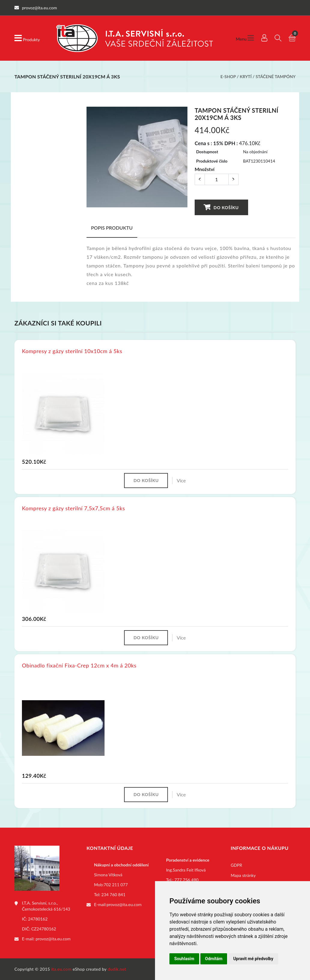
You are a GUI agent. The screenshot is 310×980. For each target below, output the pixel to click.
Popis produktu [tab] (112, 228)
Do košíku (221, 207)
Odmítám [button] (214, 959)
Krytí (246, 76)
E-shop (228, 76)
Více (181, 480)
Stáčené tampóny (276, 76)
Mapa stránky (243, 875)
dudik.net (117, 969)
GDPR (236, 865)
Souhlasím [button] (184, 959)
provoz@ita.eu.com (53, 939)
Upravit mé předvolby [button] (253, 959)
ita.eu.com (61, 969)
